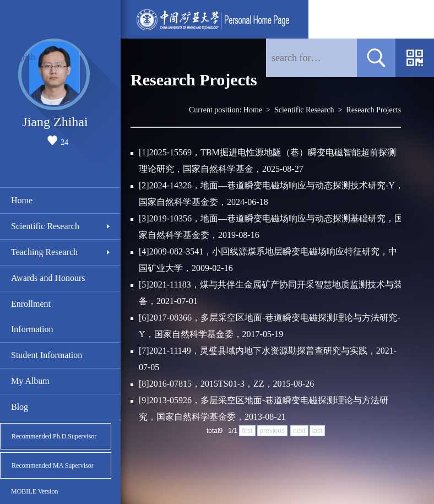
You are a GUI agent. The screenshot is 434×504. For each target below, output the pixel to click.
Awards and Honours (48, 278)
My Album (30, 381)
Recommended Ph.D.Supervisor (54, 436)
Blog (20, 407)
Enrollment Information (32, 316)
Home (22, 200)
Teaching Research (44, 252)
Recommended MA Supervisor (53, 465)
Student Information (47, 355)
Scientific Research (45, 226)
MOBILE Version (34, 491)
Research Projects (373, 110)
